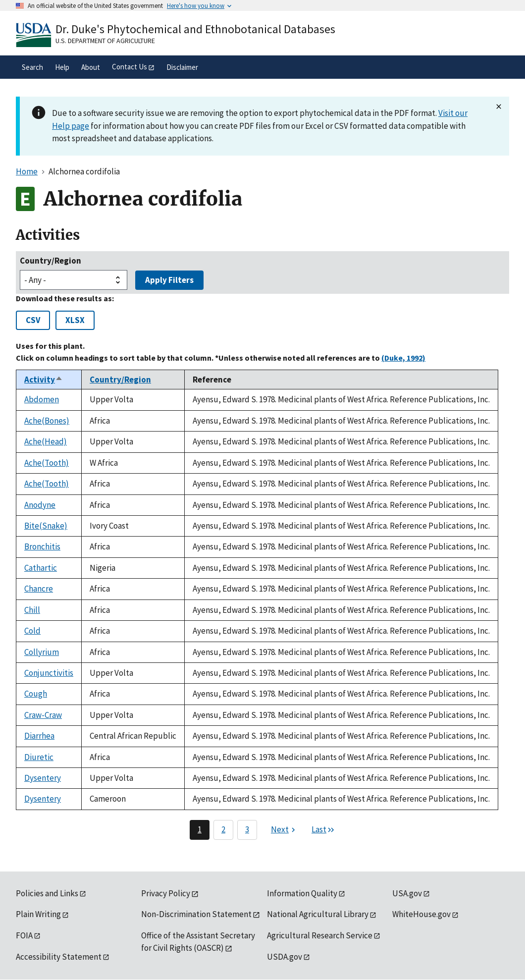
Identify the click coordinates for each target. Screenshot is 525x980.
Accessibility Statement (59, 957)
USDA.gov (285, 957)
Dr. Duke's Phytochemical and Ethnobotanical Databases (195, 29)
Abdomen (42, 399)
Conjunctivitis (49, 673)
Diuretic (39, 757)
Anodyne (40, 505)
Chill (32, 610)
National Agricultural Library (318, 914)
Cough (36, 694)
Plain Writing (38, 914)
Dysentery (43, 778)
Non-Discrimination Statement (196, 914)
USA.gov (407, 893)
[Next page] (284, 830)
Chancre (39, 589)
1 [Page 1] (200, 829)
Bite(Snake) (46, 526)
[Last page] (323, 830)
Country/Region (51, 261)
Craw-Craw (43, 715)
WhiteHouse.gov (421, 914)
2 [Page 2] (223, 829)
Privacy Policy (166, 893)
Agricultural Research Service (320, 935)
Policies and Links (47, 893)
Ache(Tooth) (47, 463)
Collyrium (42, 652)
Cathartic (41, 568)
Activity (44, 380)
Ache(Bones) (47, 421)
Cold (32, 631)
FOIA (24, 935)
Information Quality (302, 893)
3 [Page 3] (247, 829)
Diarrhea (39, 736)
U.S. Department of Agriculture (105, 41)
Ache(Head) (46, 441)
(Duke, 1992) (403, 358)
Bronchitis (42, 546)
